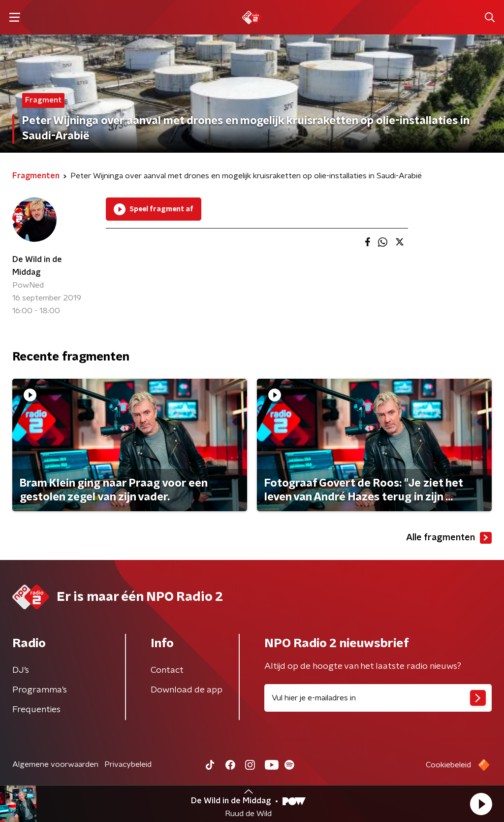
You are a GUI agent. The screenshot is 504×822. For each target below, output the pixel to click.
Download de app (187, 690)
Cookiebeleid (448, 765)
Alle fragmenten (449, 538)
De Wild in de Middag (37, 266)
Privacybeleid (128, 764)
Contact (167, 670)
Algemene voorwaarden (55, 764)
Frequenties (36, 710)
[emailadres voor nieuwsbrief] (378, 698)
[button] (481, 804)
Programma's (40, 690)
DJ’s (21, 670)
